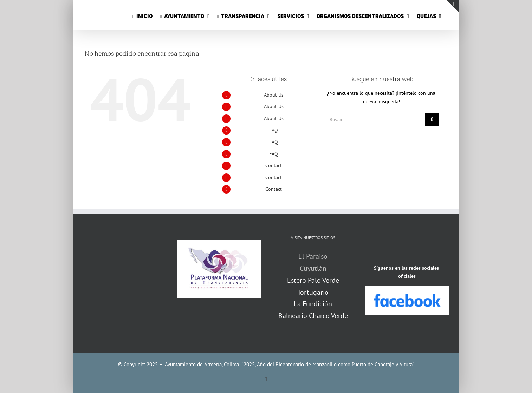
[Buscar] (432, 119)
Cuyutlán (313, 268)
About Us (274, 95)
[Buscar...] (375, 119)
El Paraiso (313, 256)
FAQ (274, 130)
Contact (274, 165)
